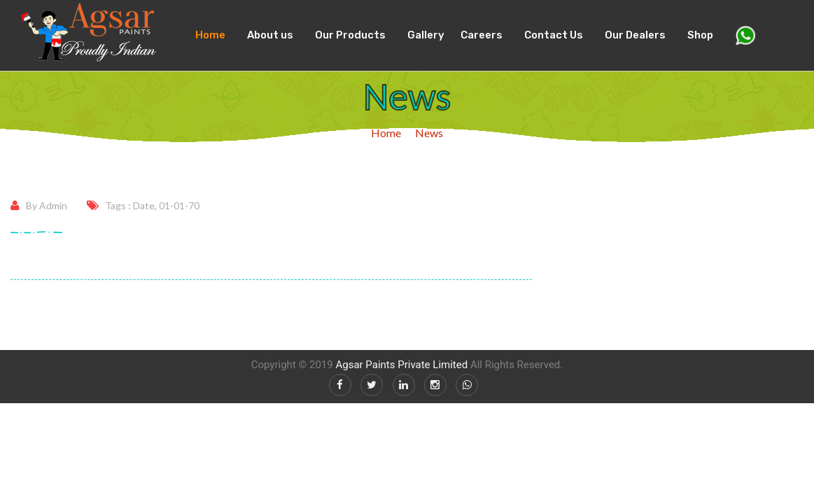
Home (210, 35)
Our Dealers (635, 35)
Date (144, 205)
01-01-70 (179, 205)
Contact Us (554, 35)
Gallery (426, 35)
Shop (700, 35)
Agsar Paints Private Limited (401, 365)
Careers (482, 35)
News (429, 133)
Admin (53, 205)
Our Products (350, 35)
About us (270, 35)
